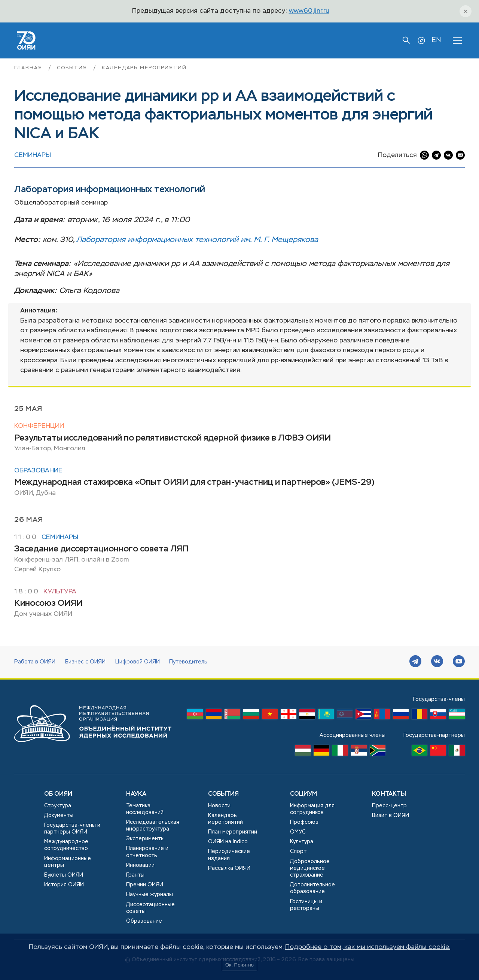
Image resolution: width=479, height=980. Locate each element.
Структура (58, 806)
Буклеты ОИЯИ (64, 875)
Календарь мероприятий (144, 68)
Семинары (33, 155)
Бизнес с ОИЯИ (85, 662)
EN (436, 40)
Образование (38, 471)
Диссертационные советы (150, 908)
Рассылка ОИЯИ (229, 868)
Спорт (298, 852)
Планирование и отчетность (147, 852)
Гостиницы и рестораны (306, 905)
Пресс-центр (389, 806)
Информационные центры (68, 862)
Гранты (135, 875)
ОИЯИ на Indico (228, 842)
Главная (29, 68)
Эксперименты (145, 839)
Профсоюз (304, 822)
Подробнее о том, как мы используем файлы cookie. (368, 947)
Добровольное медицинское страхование (310, 868)
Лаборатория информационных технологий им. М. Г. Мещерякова (197, 240)
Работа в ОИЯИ (35, 662)
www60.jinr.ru (309, 11)
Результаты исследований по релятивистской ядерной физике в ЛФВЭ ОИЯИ (173, 438)
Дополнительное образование (312, 888)
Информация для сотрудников (312, 809)
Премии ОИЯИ (145, 885)
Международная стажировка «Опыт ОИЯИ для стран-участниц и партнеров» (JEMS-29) (194, 483)
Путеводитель (188, 662)
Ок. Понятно (239, 965)
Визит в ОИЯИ (390, 816)
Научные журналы (150, 895)
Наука (136, 794)
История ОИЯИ (64, 885)
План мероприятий (233, 832)
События (73, 68)
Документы (59, 816)
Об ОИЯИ (58, 794)
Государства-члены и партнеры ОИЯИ (72, 829)
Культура (60, 592)
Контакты (389, 794)
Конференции (39, 426)
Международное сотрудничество (66, 845)
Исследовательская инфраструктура (153, 826)
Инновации (140, 865)
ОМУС (298, 832)
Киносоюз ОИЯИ (48, 604)
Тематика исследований (145, 809)
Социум (303, 794)
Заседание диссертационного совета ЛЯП (101, 549)
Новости (219, 806)
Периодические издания (229, 855)
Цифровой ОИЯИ (138, 662)
